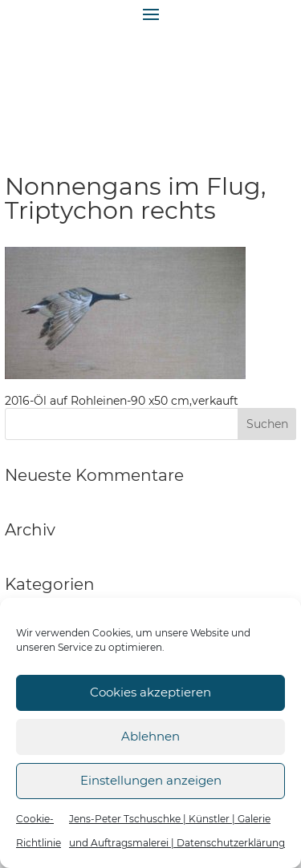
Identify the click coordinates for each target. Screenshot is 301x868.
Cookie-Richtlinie (39, 831)
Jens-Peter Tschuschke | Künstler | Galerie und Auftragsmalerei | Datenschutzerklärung (177, 831)
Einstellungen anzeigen (151, 780)
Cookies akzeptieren (150, 692)
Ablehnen (150, 736)
